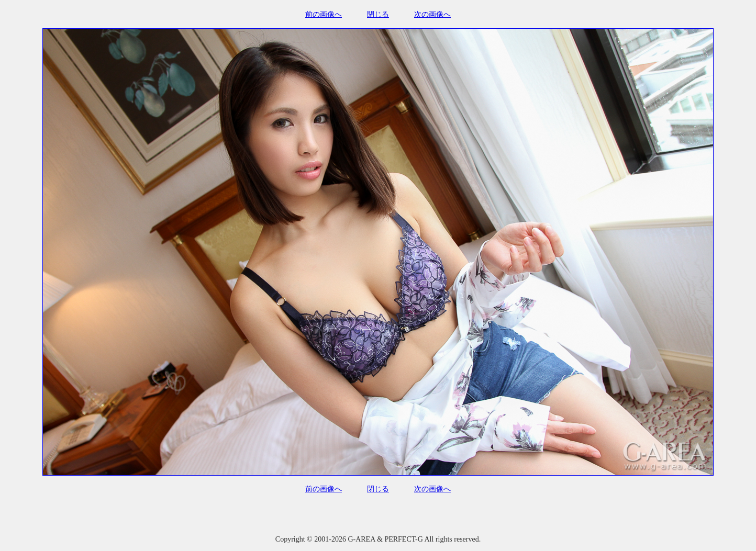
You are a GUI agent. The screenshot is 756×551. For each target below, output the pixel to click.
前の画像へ (324, 14)
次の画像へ (432, 14)
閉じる (378, 14)
